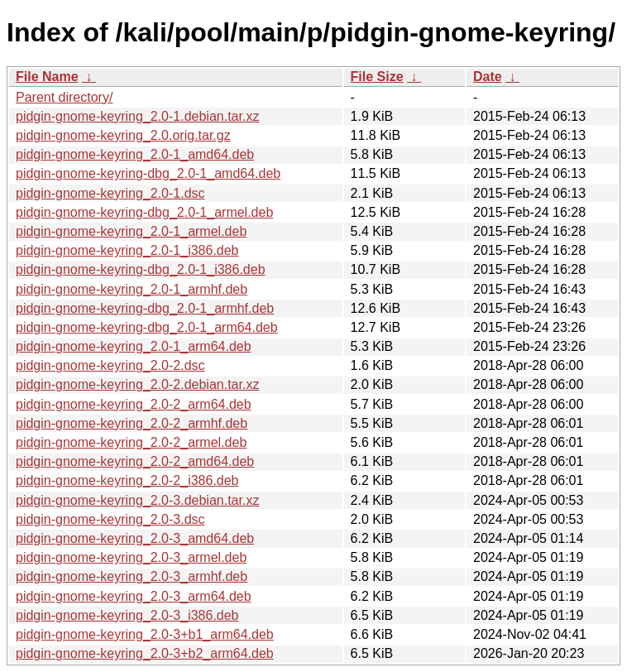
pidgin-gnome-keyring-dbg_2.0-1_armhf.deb (145, 308)
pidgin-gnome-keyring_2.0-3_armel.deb (131, 557)
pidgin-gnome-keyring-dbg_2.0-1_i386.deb (141, 269)
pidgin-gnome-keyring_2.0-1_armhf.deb (132, 289)
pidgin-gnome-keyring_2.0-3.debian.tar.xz (137, 500)
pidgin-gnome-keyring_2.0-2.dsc (110, 365)
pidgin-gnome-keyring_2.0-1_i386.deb (127, 250)
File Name (47, 77)
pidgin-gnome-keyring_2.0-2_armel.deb (131, 442)
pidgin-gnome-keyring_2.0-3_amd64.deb (135, 538)
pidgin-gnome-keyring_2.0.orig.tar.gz (123, 135)
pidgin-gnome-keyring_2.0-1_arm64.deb (134, 346)
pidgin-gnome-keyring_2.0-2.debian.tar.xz (137, 384)
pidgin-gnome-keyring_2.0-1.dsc (110, 193)
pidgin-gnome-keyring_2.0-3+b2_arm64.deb (145, 653)
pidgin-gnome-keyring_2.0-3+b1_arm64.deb (145, 634)
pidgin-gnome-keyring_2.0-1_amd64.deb (135, 154)
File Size (377, 77)
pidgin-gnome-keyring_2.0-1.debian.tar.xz (137, 116)
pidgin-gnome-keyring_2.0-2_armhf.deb (132, 423)
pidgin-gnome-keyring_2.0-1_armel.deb (131, 231)
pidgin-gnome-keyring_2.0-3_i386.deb (127, 615)
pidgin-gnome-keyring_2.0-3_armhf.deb (132, 576)
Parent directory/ (64, 97)
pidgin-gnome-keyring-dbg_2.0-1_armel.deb (144, 212)
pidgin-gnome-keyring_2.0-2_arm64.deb (134, 404)
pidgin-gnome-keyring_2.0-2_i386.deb (127, 480)
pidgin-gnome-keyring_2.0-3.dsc (110, 519)
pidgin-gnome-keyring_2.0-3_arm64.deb (134, 596)
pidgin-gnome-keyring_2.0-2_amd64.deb (135, 461)
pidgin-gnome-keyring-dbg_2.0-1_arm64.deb (147, 327)
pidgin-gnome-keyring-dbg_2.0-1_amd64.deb (148, 173)
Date (488, 77)
